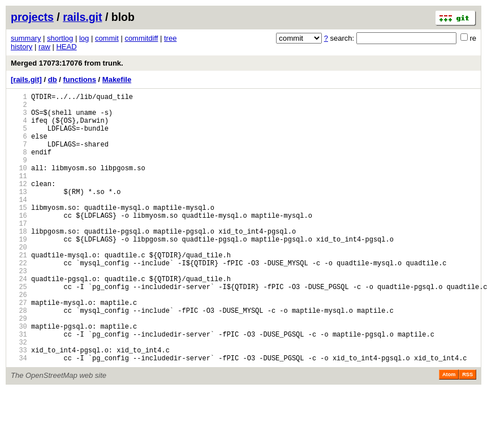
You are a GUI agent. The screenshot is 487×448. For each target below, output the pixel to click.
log (84, 38)
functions (79, 79)
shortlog (60, 38)
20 (19, 281)
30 (19, 377)
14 (19, 223)
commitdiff (141, 38)
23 (19, 310)
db (53, 79)
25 (19, 329)
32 (19, 396)
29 (19, 367)
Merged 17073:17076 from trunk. (67, 63)
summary (26, 38)
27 (19, 348)
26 (19, 339)
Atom (449, 432)
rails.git (82, 17)
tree (170, 38)
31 (19, 387)
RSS (467, 432)
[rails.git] (26, 79)
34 (19, 415)
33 (19, 406)
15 (19, 233)
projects (32, 17)
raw (44, 47)
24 (19, 319)
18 (19, 262)
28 (19, 358)
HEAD (66, 47)
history (21, 47)
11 (19, 194)
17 (19, 252)
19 (19, 271)
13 (19, 214)
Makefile (117, 79)
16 (19, 242)
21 (19, 290)
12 (19, 204)
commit (107, 38)
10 (19, 185)
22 (19, 300)
